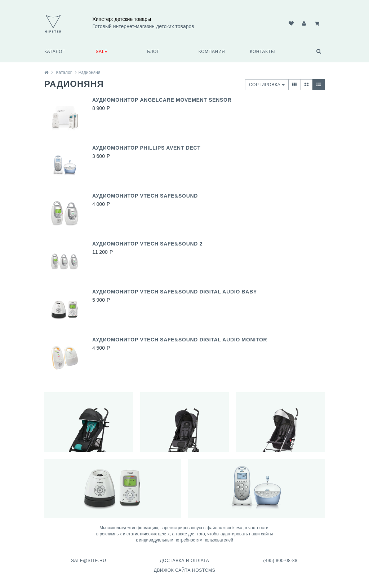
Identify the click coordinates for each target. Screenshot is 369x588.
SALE (102, 52)
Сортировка (267, 85)
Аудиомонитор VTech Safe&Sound (145, 196)
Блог (153, 52)
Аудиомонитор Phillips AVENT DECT (146, 148)
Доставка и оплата (184, 561)
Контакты (262, 52)
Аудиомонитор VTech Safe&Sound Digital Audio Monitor (180, 340)
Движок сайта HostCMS (185, 570)
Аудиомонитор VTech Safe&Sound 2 (147, 244)
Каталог (55, 52)
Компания (212, 52)
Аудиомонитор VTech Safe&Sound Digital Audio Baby (175, 292)
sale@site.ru (88, 561)
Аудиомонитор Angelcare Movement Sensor (162, 100)
